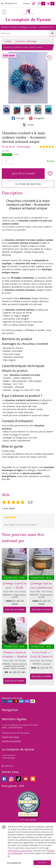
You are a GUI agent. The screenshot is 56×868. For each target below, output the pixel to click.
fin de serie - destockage (26, 41)
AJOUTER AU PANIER (23, 174)
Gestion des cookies (10, 737)
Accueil (8, 41)
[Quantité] (7, 161)
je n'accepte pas (14, 863)
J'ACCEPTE (42, 863)
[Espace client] (34, 4)
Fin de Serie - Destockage (16, 147)
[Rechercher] (52, 33)
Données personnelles (11, 741)
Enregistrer (37, 118)
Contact (26, 3)
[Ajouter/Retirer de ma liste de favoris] (50, 174)
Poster (28, 125)
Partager (18, 118)
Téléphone (7, 766)
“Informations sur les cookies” (20, 851)
